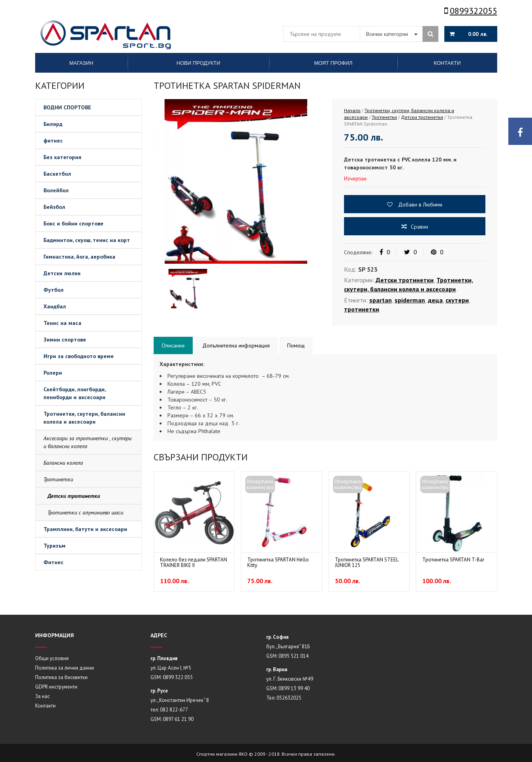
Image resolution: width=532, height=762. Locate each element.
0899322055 (471, 11)
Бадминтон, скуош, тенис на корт (87, 240)
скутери (457, 300)
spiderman (410, 300)
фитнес (53, 141)
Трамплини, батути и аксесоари (85, 529)
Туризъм (55, 546)
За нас (42, 696)
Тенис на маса (62, 323)
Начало (352, 110)
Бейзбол (54, 207)
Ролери (53, 373)
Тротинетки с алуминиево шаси (85, 512)
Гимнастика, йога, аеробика (79, 257)
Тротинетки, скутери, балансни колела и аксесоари (84, 418)
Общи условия (52, 658)
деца (435, 300)
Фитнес (54, 562)
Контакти (45, 706)
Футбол (54, 290)
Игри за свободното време (79, 356)
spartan (381, 300)
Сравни (419, 227)
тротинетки (362, 309)
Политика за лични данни (65, 668)
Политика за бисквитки (61, 677)
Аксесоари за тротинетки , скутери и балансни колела (87, 442)
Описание (173, 345)
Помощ (296, 345)
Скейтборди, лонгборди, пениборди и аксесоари (75, 393)
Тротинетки (58, 479)
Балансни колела (63, 463)
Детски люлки (62, 273)
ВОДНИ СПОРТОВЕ (67, 107)
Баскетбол (57, 174)
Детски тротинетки (74, 496)
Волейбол (56, 190)
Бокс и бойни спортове (73, 223)
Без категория (62, 157)
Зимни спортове (65, 340)
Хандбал (55, 306)
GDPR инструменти (56, 687)
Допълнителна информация (236, 345)
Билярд (53, 124)
